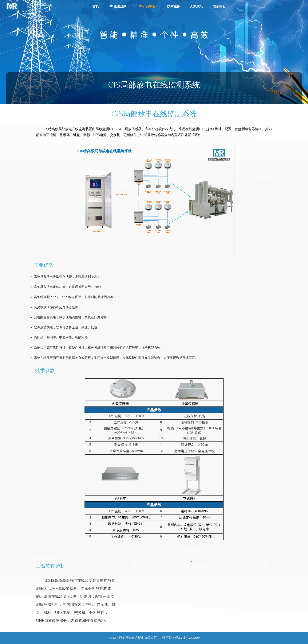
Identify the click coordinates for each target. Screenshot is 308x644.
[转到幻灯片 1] (191, 561)
